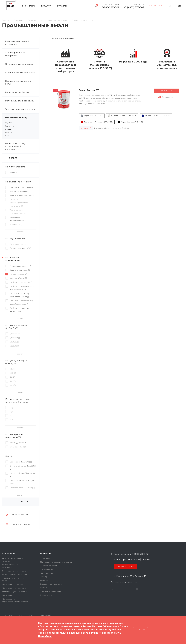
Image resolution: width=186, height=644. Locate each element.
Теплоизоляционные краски (20, 109)
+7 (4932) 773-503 (134, 7)
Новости (43, 588)
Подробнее (45, 636)
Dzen (137, 589)
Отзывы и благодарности (51, 584)
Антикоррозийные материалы (22, 54)
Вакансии (44, 580)
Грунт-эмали (11, 126)
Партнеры (44, 577)
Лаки (7, 136)
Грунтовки (10, 123)
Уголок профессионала (50, 591)
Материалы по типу (22, 118)
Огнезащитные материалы (19, 64)
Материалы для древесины (20, 101)
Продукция (9, 553)
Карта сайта (8, 633)
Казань (20, 615)
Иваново (8, 615)
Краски (8, 132)
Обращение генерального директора (57, 562)
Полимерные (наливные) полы (22, 82)
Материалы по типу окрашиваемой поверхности (22, 146)
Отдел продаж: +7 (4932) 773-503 (132, 559)
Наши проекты (46, 573)
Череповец (46, 615)
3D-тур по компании (48, 566)
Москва (32, 615)
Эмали (8, 129)
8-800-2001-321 (110, 7)
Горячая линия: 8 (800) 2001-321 (132, 554)
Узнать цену (167, 91)
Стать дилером (46, 569)
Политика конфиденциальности (124, 582)
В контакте (112, 589)
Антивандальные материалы (20, 72)
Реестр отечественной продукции (17, 43)
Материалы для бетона (22, 92)
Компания (45, 553)
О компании (45, 558)
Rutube (123, 589)
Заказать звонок (126, 566)
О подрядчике (46, 595)
